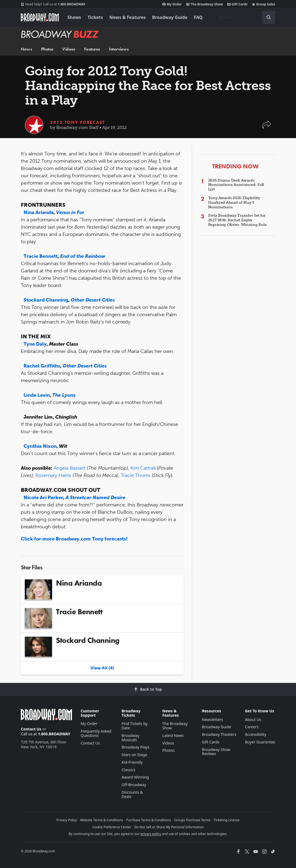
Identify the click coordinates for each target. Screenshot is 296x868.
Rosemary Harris (53, 475)
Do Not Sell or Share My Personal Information (169, 827)
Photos (47, 49)
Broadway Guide (170, 17)
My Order (172, 4)
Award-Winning (135, 777)
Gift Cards (237, 4)
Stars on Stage (134, 755)
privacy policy (151, 834)
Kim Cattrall (143, 468)
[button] (267, 127)
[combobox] (244, 17)
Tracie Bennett (41, 256)
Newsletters (212, 720)
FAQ (198, 17)
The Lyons (64, 395)
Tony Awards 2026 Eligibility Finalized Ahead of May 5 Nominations (234, 203)
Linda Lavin (37, 395)
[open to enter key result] (269, 17)
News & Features (127, 17)
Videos (69, 49)
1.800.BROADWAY (53, 4)
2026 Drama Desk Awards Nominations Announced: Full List (236, 185)
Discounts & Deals (132, 794)
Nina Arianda (39, 212)
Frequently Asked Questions (96, 733)
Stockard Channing (46, 300)
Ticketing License (227, 820)
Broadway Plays (135, 747)
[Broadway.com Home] (40, 17)
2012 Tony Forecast (78, 122)
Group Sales (264, 4)
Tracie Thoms (136, 475)
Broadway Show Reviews (216, 752)
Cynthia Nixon (40, 446)
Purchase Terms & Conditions (149, 820)
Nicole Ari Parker (43, 498)
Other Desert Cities (93, 300)
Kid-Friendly (132, 762)
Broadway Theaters (219, 734)
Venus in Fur (70, 212)
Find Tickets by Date (134, 726)
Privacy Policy (67, 820)
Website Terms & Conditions (101, 820)
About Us (253, 720)
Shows (74, 17)
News (26, 49)
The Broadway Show (205, 4)
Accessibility (256, 734)
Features (92, 49)
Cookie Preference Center (112, 827)
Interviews (119, 49)
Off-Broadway (134, 785)
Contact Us (31, 729)
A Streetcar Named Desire (95, 498)
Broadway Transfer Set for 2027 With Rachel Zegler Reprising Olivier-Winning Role (237, 220)
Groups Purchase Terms (192, 820)
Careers (252, 727)
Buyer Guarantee (260, 742)
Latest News (173, 735)
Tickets (95, 17)
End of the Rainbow (83, 256)
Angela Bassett (70, 468)
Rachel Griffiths (42, 366)
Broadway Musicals (130, 738)
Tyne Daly (35, 344)
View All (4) (102, 668)
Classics (128, 770)
